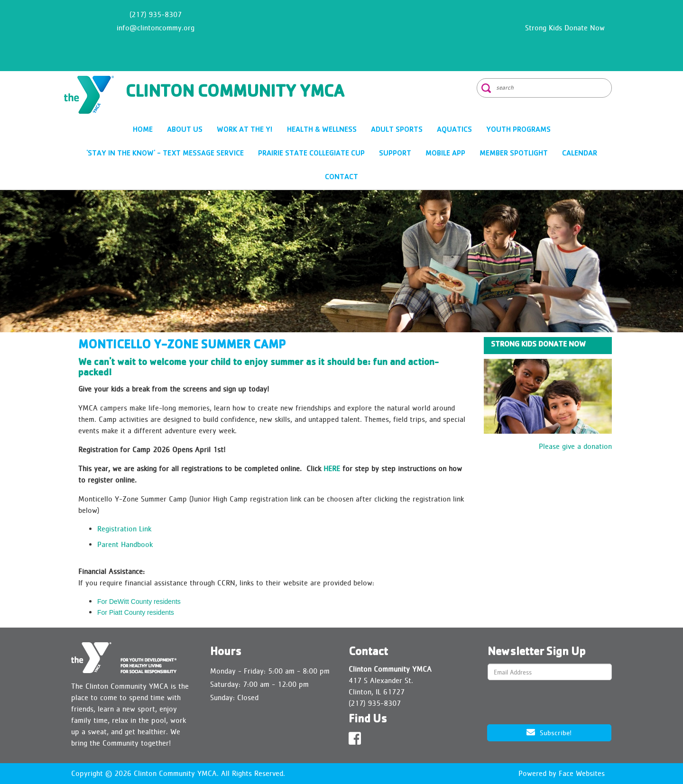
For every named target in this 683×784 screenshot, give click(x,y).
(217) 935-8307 (156, 14)
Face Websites (582, 773)
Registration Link (124, 529)
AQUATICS (454, 130)
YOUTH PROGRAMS (518, 130)
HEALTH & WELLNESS (322, 130)
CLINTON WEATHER (341, 36)
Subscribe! (549, 732)
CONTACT (341, 178)
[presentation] (549, 703)
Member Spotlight (514, 154)
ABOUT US (185, 130)
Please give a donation (575, 446)
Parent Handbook (125, 544)
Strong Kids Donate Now (565, 28)
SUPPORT (395, 154)
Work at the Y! (245, 130)
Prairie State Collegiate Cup (311, 154)
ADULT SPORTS (397, 130)
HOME (143, 130)
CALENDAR (580, 154)
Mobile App (445, 154)
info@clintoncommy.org (156, 28)
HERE (332, 469)
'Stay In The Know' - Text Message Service (165, 154)
